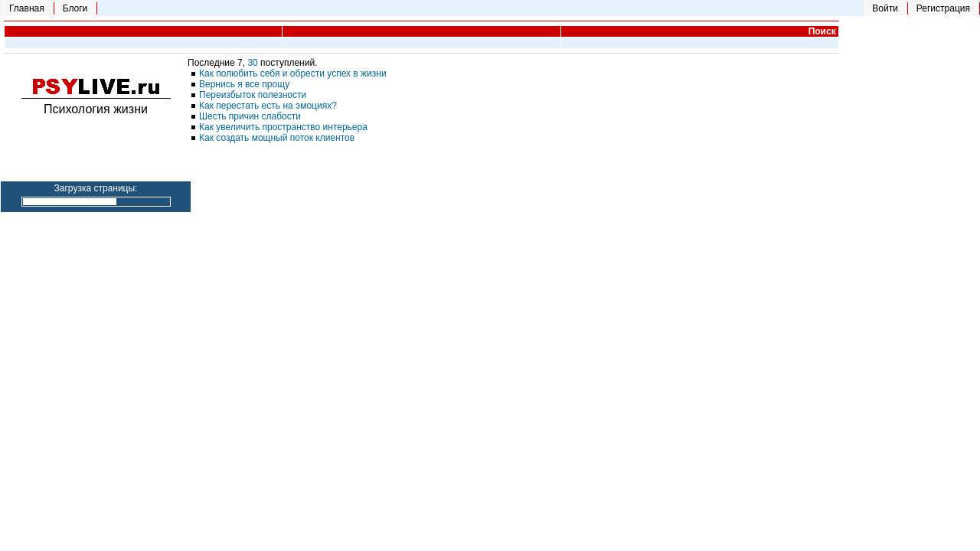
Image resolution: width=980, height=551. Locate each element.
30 (254, 63)
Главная (27, 8)
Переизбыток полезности (253, 95)
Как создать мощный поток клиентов (277, 138)
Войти (885, 8)
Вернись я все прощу (244, 84)
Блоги (75, 8)
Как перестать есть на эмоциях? (268, 106)
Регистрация (943, 8)
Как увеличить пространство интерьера (283, 127)
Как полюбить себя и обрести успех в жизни (293, 73)
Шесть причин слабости (250, 116)
